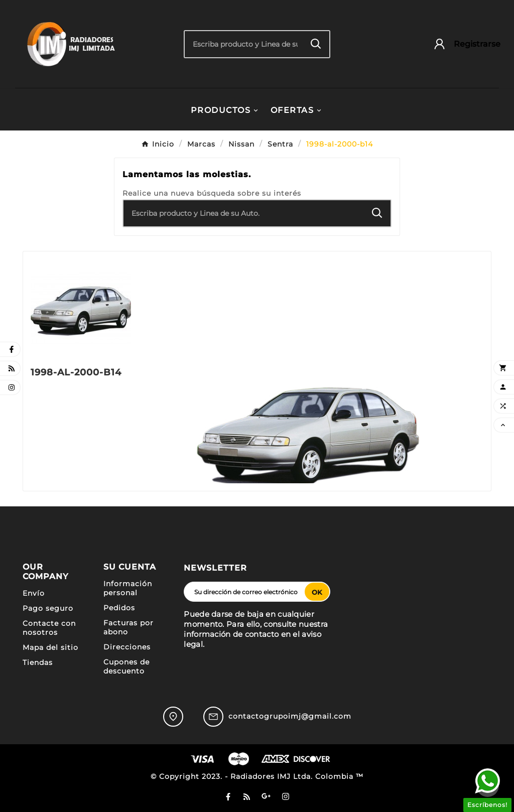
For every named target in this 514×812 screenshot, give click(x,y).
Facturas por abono (128, 627)
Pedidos (119, 608)
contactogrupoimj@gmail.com (290, 716)
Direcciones (127, 647)
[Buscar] (243, 44)
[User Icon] (462, 44)
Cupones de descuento (126, 666)
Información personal (128, 588)
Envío (34, 593)
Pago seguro (48, 608)
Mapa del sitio (50, 647)
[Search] (316, 44)
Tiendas (38, 662)
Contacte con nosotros (49, 628)
